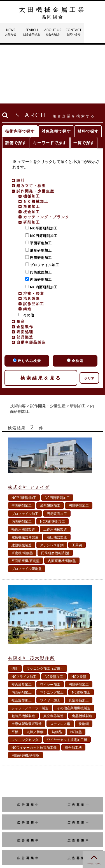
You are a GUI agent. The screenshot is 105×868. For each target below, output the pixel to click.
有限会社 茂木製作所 (31, 599)
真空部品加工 (79, 641)
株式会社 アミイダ (29, 428)
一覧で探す (84, 84)
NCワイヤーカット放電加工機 (34, 689)
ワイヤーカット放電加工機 (67, 681)
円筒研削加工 (40, 199)
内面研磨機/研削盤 (62, 502)
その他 (27, 256)
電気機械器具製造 (25, 478)
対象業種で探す (56, 72)
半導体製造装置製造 (27, 665)
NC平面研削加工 (42, 169)
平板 (15, 673)
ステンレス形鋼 (52, 486)
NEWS (11, 32)
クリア (89, 320)
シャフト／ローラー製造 (30, 649)
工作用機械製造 (55, 470)
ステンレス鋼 (60, 665)
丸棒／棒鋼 (35, 673)
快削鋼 (84, 665)
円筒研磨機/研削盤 (55, 494)
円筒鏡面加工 (40, 213)
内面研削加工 (40, 221)
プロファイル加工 (43, 206)
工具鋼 (77, 486)
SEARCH (32, 32)
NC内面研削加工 (42, 228)
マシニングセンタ (25, 681)
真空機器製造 (53, 657)
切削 (15, 610)
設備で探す (16, 84)
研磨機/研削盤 (22, 494)
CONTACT (73, 32)
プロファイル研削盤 (27, 510)
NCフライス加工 (24, 618)
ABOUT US (53, 32)
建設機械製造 (22, 486)
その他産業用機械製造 (74, 649)
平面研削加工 (40, 184)
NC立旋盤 (79, 618)
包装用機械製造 (23, 657)
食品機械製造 (82, 657)
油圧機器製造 (57, 478)
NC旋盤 (76, 673)
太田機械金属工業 (53, 13)
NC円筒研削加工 (42, 177)
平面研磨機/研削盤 (25, 502)
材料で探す (88, 72)
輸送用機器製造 (23, 470)
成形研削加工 (40, 191)
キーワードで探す (50, 84)
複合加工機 (73, 689)
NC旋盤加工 (54, 618)
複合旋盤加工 (22, 626)
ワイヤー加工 (50, 626)
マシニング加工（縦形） (45, 610)
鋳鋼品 (57, 673)
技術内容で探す (20, 72)
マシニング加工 (52, 633)
